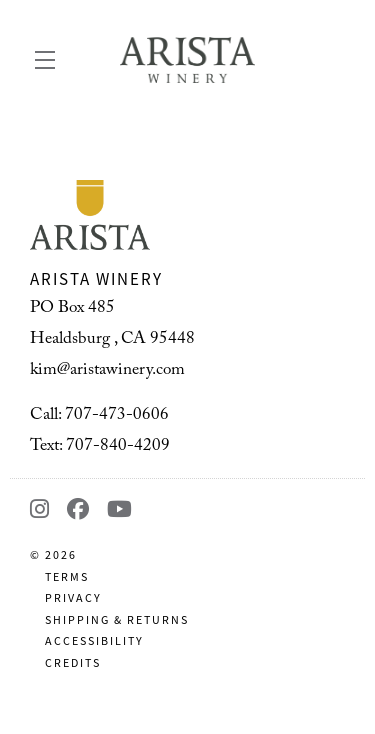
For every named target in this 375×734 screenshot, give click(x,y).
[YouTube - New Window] (120, 509)
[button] (50, 60)
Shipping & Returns (117, 620)
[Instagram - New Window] (43, 509)
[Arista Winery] (187, 215)
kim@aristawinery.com (107, 371)
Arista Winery (187, 60)
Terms (67, 577)
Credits (73, 663)
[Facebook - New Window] (82, 509)
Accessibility (94, 641)
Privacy (73, 598)
